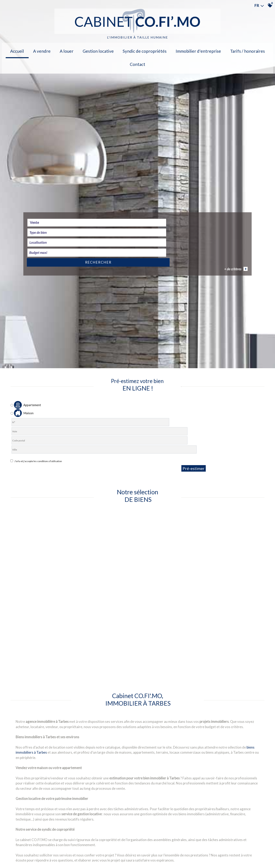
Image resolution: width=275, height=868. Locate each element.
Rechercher (227, 621)
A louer (61, 50)
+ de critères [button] (232, 627)
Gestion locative (88, 50)
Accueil (20, 50)
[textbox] (97, 620)
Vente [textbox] (38, 620)
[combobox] (53, 620)
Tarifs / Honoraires (225, 50)
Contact (255, 50)
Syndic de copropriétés (130, 50)
